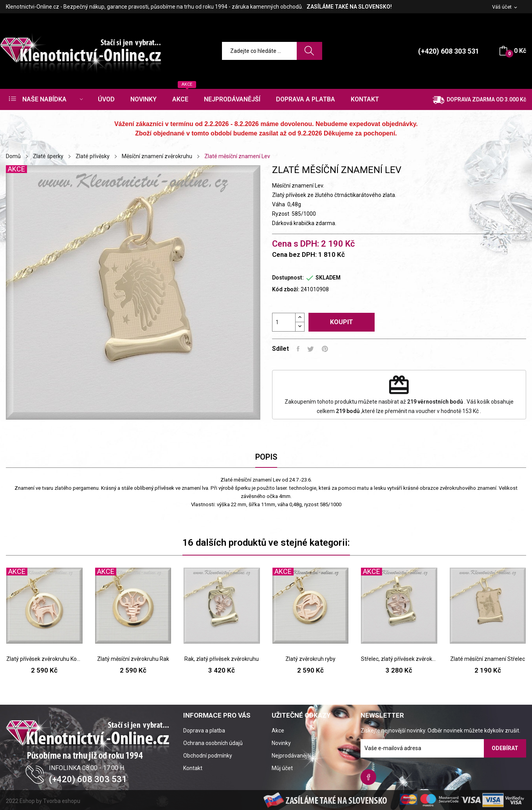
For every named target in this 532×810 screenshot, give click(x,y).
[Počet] (284, 322)
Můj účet (282, 768)
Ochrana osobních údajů (213, 743)
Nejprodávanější (291, 756)
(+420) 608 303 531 (449, 51)
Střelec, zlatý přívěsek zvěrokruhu (399, 659)
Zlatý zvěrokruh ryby (310, 659)
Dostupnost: (288, 278)
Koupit (342, 322)
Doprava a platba (204, 731)
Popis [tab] (266, 457)
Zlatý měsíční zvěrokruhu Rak (133, 659)
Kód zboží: (286, 289)
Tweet (311, 349)
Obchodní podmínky (208, 756)
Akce (278, 731)
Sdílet (298, 349)
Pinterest (325, 349)
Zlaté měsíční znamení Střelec (488, 659)
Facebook (368, 777)
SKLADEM (328, 278)
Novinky (281, 743)
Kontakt (193, 768)
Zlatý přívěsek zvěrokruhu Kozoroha (44, 659)
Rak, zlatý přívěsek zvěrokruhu (222, 659)
